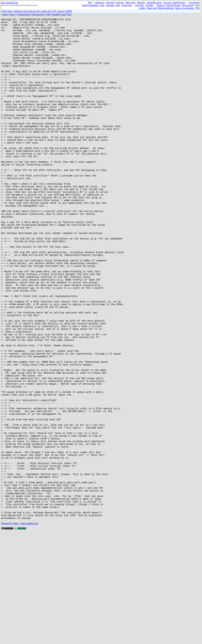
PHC (198, 8)
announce (100, 3)
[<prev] (5, 14)
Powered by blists (10, 635)
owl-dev (120, 3)
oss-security (194, 3)
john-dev (141, 3)
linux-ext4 (152, 8)
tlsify (118, 5)
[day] (49, 14)
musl (102, 5)
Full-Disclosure (173, 5)
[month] (56, 14)
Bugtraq (160, 5)
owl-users (110, 3)
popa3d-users (179, 3)
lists (90, 3)
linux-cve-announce (185, 8)
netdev (143, 8)
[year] (63, 14)
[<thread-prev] (24, 14)
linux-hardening (166, 8)
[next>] (13, 14)
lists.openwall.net (10, 3)
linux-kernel (188, 5)
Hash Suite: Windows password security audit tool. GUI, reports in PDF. (37, 11)
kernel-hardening (90, 5)
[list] (69, 14)
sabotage (110, 5)
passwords (127, 5)
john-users (131, 3)
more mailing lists (29, 635)
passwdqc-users (154, 3)
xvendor (149, 5)
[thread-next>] (39, 14)
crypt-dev (140, 5)
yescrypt (167, 3)
